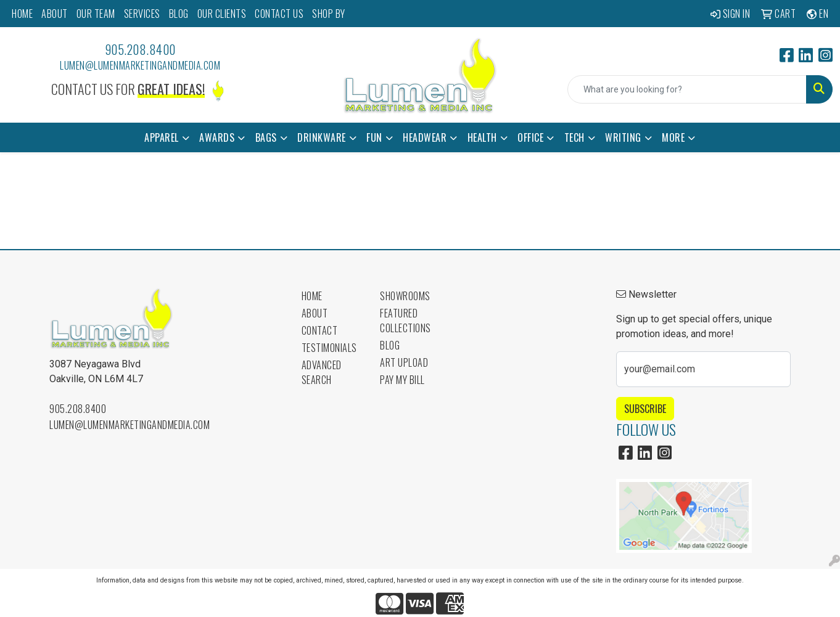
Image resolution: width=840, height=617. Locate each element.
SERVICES (142, 14)
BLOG (179, 14)
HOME (22, 14)
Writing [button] (623, 137)
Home (312, 296)
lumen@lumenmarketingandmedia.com (140, 65)
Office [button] (530, 137)
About (315, 313)
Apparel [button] (162, 137)
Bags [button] (266, 137)
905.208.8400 (140, 49)
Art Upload (404, 362)
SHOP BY (329, 14)
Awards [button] (217, 137)
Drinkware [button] (322, 137)
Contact (320, 330)
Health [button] (482, 137)
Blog (390, 345)
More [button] (673, 137)
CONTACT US (279, 14)
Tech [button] (574, 137)
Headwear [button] (425, 137)
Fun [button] (374, 137)
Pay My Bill (402, 380)
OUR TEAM (96, 14)
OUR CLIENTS (222, 14)
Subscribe (645, 409)
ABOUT (55, 14)
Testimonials (329, 348)
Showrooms (405, 296)
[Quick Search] (687, 89)
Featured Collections (406, 321)
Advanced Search (322, 372)
